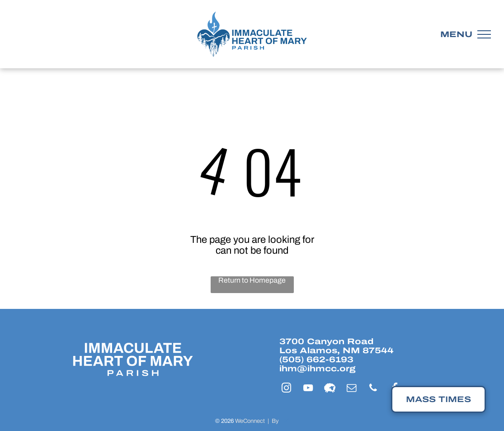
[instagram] (287, 389)
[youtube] (308, 389)
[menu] (484, 34)
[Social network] (330, 389)
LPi (285, 421)
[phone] (373, 389)
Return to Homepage (252, 280)
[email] (352, 389)
